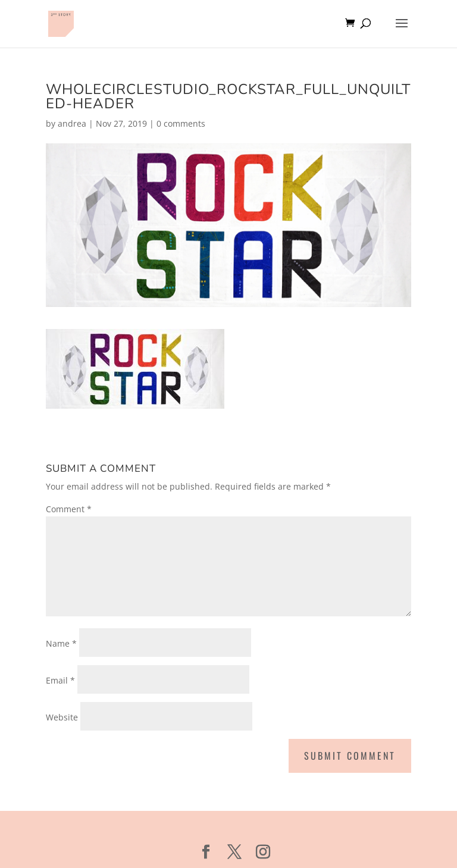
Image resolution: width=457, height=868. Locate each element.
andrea (72, 123)
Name (61, 643)
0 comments (181, 123)
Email (60, 680)
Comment (69, 509)
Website (62, 717)
